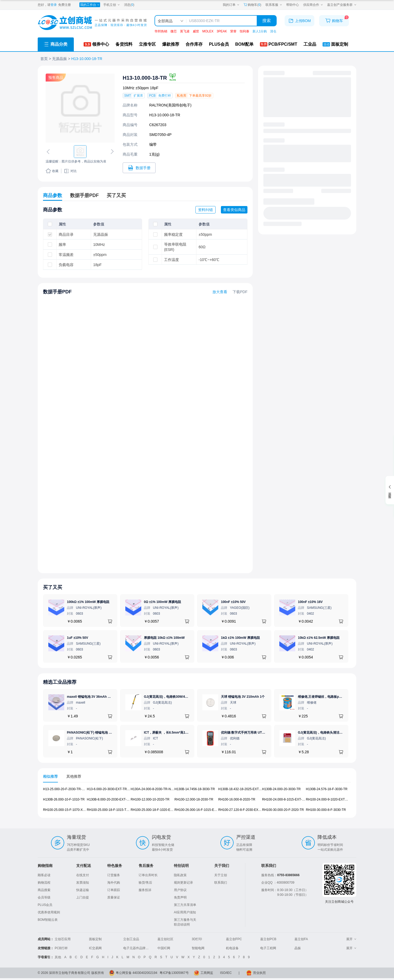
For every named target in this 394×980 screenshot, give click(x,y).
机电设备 (232, 948)
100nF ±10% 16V (310, 602)
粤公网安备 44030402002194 (137, 973)
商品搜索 (44, 890)
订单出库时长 (148, 875)
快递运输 (83, 890)
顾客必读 (44, 875)
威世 (196, 31)
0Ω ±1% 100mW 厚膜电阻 (162, 602)
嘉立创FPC (234, 939)
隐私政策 (180, 875)
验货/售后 (145, 883)
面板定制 (95, 939)
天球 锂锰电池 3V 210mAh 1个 (243, 697)
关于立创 (221, 875)
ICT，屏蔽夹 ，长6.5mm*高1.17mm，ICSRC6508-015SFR (186, 733)
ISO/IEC (226, 973)
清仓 (273, 31)
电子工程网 (268, 948)
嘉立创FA (301, 939)
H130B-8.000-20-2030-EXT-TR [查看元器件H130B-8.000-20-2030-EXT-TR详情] (109, 799)
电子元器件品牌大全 (138, 948)
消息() (129, 5)
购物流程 (44, 883)
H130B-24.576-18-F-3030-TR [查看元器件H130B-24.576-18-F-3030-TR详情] (327, 789)
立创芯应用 (63, 939)
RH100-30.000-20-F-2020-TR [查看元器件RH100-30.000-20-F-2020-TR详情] (283, 810)
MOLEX (208, 31)
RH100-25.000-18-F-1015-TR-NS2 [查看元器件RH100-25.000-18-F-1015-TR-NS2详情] (111, 810)
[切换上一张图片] (49, 152)
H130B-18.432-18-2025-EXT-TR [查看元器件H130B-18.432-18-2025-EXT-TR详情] (241, 789)
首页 (44, 59)
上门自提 (83, 897)
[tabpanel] (197, 802)
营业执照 (259, 973)
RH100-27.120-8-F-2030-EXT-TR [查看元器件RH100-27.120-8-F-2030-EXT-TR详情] (242, 810)
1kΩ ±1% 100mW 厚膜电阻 (240, 638)
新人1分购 (260, 31)
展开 (351, 939)
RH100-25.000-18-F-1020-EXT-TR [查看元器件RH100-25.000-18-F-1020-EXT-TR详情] (155, 810)
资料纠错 (205, 210)
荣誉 (233, 31)
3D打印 (197, 939)
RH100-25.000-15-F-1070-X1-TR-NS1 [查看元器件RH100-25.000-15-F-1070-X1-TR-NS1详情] (70, 810)
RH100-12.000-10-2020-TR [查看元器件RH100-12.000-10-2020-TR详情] (150, 799)
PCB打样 (61, 948)
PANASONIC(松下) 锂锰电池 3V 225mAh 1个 (99, 733)
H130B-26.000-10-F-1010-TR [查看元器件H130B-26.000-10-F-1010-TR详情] (64, 799)
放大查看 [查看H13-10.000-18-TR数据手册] (220, 292)
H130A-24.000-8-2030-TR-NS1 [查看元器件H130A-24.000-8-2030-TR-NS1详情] (153, 789)
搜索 (267, 21)
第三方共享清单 (185, 905)
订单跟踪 (114, 890)
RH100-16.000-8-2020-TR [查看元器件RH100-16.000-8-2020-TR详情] (237, 799)
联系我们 (221, 883)
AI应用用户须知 (185, 912)
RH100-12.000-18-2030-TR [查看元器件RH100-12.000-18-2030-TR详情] (194, 799)
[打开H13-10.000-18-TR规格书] (139, 168)
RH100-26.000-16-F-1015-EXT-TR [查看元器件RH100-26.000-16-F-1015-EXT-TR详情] (199, 810)
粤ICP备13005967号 (174, 973)
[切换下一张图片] (111, 152)
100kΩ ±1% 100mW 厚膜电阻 (88, 602)
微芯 (174, 31)
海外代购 (114, 883)
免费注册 (65, 5)
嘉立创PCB (268, 939)
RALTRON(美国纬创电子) (170, 105)
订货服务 (114, 875)
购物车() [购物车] (252, 5)
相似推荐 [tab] (50, 776)
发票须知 (83, 883)
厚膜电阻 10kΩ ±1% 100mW (164, 638)
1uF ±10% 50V (78, 638)
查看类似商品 (234, 210)
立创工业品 (131, 939)
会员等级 (44, 897)
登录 (54, 5)
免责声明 (180, 897)
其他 (58, 957)
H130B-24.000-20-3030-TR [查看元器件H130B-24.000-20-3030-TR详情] (281, 789)
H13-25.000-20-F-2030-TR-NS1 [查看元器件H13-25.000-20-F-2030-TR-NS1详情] (65, 789)
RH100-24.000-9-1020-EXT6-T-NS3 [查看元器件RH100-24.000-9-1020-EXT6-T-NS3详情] (331, 799)
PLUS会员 (45, 905)
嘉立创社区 (165, 939)
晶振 (298, 948)
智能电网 (198, 948)
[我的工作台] (90, 5)
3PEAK (222, 31)
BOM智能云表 (48, 920)
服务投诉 (145, 890)
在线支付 (83, 875)
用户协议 (180, 890)
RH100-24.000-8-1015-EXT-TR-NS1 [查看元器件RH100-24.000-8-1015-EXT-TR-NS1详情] (288, 799)
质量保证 (114, 897)
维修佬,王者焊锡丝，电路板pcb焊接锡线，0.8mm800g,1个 (340, 697)
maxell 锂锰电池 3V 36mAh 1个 (90, 697)
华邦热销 (161, 31)
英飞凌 (185, 31)
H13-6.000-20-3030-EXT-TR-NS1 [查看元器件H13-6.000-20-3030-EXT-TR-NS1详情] (110, 789)
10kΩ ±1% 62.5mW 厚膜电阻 (319, 638)
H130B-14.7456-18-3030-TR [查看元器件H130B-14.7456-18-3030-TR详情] (195, 789)
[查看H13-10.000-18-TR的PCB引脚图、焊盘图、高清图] (80, 108)
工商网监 (207, 973)
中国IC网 (164, 948)
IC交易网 (95, 948)
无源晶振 (59, 59)
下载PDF (240, 292)
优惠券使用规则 (49, 912)
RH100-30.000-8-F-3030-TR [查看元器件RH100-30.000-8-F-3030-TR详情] (326, 810)
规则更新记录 (183, 883)
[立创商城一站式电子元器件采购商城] (92, 23)
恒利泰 (245, 31)
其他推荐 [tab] (74, 776)
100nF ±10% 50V (233, 602)
